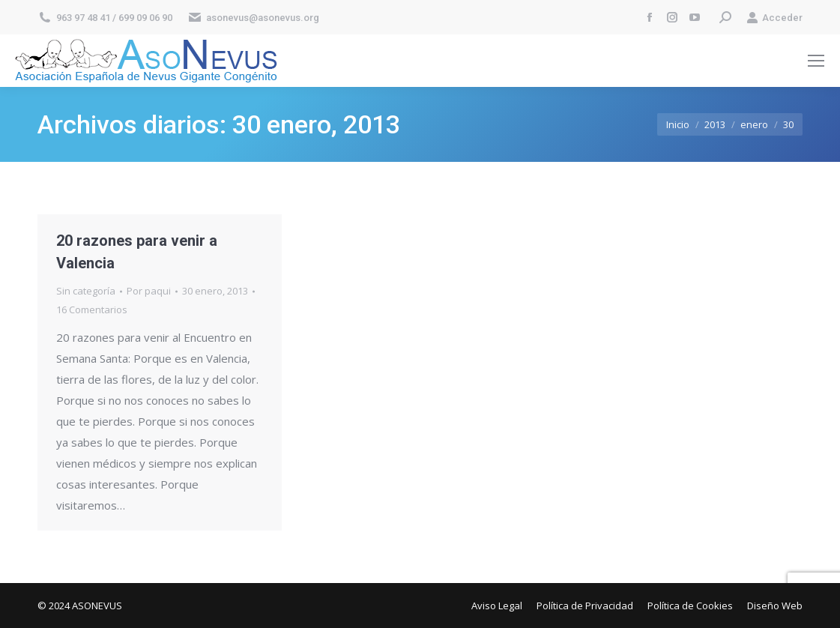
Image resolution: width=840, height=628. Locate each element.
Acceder (774, 18)
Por (149, 291)
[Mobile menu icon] (816, 61)
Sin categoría (86, 291)
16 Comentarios (92, 310)
